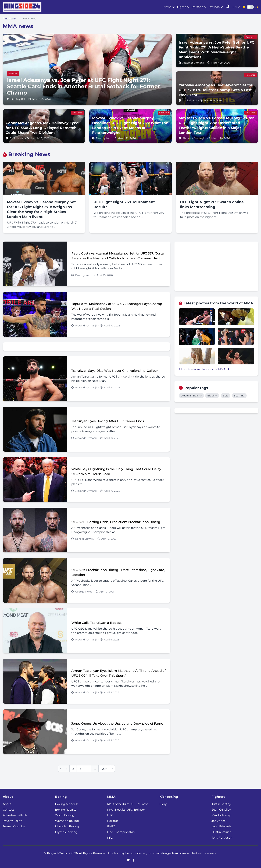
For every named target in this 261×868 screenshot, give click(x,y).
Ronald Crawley (85, 539)
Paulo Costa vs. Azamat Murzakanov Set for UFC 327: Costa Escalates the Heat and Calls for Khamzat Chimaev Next (118, 256)
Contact (8, 810)
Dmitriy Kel (18, 99)
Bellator (113, 821)
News (167, 7)
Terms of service (14, 826)
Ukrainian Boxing (191, 396)
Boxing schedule (67, 804)
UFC (110, 815)
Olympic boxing (66, 832)
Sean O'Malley (221, 810)
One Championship (121, 832)
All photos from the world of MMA (204, 369)
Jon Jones (219, 821)
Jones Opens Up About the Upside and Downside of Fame (117, 724)
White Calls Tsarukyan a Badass (96, 623)
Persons (197, 7)
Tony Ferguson (222, 838)
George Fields (84, 592)
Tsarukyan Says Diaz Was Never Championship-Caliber (115, 371)
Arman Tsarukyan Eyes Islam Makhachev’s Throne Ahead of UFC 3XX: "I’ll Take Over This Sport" (118, 673)
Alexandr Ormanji (193, 63)
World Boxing (65, 815)
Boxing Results (66, 810)
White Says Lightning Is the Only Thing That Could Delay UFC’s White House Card (116, 472)
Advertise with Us (15, 815)
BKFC (111, 826)
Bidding (212, 396)
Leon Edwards (221, 826)
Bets (226, 396)
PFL (110, 838)
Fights (182, 7)
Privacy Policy (12, 821)
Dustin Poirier (221, 832)
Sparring (239, 396)
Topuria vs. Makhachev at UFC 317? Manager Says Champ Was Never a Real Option (117, 306)
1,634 (104, 769)
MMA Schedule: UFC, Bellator (127, 804)
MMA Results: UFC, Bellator (126, 810)
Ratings (214, 7)
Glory (163, 804)
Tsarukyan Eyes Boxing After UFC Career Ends (108, 421)
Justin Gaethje (222, 804)
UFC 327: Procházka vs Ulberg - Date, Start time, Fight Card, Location (118, 572)
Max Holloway (221, 815)
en (235, 7)
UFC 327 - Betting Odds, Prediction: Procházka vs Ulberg (116, 522)
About (7, 804)
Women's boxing (67, 821)
